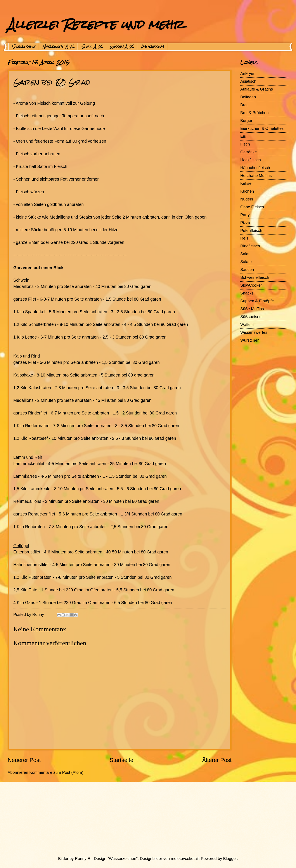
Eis (243, 136)
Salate (246, 262)
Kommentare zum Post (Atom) (56, 772)
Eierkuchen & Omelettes (262, 128)
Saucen (247, 270)
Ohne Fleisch (252, 207)
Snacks (247, 293)
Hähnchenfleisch (255, 168)
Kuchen (247, 191)
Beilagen (248, 97)
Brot (244, 105)
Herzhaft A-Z (58, 47)
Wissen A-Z (122, 47)
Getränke (249, 152)
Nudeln (247, 199)
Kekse (246, 183)
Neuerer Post (24, 760)
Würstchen (250, 340)
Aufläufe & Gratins (257, 89)
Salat (245, 254)
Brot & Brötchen (254, 113)
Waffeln (247, 324)
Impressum (152, 47)
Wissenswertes (254, 332)
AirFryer (247, 73)
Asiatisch (248, 81)
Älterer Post (217, 760)
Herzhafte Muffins (256, 175)
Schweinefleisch (255, 277)
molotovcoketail (185, 859)
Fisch (245, 144)
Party (245, 215)
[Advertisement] (138, 819)
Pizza (245, 223)
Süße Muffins (252, 309)
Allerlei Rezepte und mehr (95, 24)
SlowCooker (251, 285)
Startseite (24, 47)
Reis (244, 238)
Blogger (230, 859)
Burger (246, 121)
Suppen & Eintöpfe (257, 301)
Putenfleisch (251, 230)
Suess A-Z (92, 47)
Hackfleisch (251, 160)
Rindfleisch (250, 246)
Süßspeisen (251, 317)
